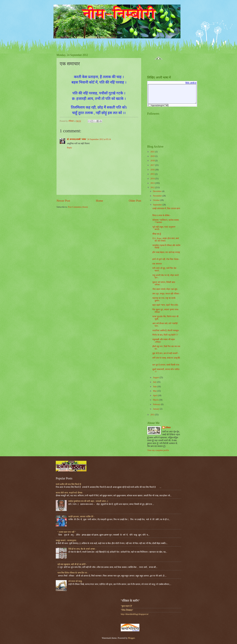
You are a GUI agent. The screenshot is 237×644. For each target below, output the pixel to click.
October (157, 200)
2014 (153, 179)
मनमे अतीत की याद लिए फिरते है (68, 484)
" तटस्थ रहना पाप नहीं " (67, 532)
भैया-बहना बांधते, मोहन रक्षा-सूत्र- (165, 289)
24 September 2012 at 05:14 (99, 139)
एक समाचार (157, 264)
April (155, 395)
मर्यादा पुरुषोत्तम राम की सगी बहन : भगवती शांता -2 (88, 501)
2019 (153, 156)
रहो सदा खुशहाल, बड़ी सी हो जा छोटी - (72, 564)
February (157, 404)
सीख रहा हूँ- (157, 234)
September (158, 205)
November (158, 196)
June (155, 387)
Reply (69, 148)
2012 (153, 188)
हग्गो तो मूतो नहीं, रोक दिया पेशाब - (166, 259)
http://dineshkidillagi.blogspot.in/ (135, 614)
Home (99, 201)
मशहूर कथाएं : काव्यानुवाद (66, 540)
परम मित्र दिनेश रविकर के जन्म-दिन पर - (73, 573)
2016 (153, 170)
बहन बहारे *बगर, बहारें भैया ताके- (165, 305)
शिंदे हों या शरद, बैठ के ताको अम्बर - (82, 549)
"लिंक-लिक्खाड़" (127, 610)
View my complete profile (158, 450)
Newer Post (63, 201)
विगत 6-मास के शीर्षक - (162, 215)
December (157, 191)
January (156, 409)
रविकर (168, 428)
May (155, 391)
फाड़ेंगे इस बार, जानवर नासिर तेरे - (81, 517)
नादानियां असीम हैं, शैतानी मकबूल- (166, 331)
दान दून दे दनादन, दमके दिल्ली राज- (166, 365)
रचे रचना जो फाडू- (75, 581)
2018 (153, 161)
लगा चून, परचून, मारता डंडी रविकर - (166, 294)
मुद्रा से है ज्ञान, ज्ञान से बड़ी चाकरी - (166, 353)
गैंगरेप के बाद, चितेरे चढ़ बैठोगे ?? (165, 335)
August (156, 378)
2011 (153, 415)
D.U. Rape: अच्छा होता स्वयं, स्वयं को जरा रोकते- (166, 240)
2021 (153, 152)
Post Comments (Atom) (78, 207)
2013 (153, 183)
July (155, 382)
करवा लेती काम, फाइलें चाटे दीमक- (69, 493)
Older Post (135, 201)
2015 (153, 174)
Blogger (131, 638)
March (156, 400)
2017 (153, 165)
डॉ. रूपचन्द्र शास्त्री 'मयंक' (77, 139)
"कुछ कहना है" (127, 606)
